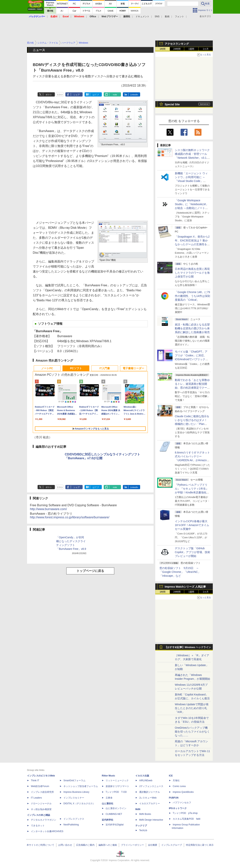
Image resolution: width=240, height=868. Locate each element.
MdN (138, 809)
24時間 (177, 49)
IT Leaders (36, 798)
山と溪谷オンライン (116, 808)
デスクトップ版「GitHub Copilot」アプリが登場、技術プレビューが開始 (192, 552)
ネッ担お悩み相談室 (41, 809)
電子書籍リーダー (133, 368)
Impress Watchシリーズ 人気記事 (185, 587)
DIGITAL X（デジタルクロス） (79, 804)
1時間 (163, 49)
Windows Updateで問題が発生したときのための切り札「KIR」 (192, 708)
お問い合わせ (65, 845)
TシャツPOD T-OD (116, 792)
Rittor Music (108, 776)
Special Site (172, 104)
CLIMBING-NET (114, 814)
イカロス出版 (142, 776)
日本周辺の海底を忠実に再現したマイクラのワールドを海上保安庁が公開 (192, 273)
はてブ (96, 95)
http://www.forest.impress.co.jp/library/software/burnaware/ (70, 517)
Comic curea (179, 786)
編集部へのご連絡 (108, 845)
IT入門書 (105, 368)
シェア (77, 95)
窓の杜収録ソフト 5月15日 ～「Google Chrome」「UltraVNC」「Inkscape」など (180, 572)
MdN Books (145, 814)
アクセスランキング (177, 44)
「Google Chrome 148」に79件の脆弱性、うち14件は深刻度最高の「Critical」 (192, 296)
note (115, 95)
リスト (60, 95)
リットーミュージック (117, 780)
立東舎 (109, 798)
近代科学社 (108, 820)
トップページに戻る (90, 571)
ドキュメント (142, 17)
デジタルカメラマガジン (44, 820)
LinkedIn (134, 95)
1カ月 (206, 49)
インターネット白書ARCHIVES (47, 831)
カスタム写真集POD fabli (187, 819)
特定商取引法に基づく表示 (200, 845)
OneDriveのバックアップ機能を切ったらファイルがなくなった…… (192, 732)
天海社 (176, 780)
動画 (167, 17)
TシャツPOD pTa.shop (185, 813)
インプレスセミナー (74, 798)
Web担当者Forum (40, 786)
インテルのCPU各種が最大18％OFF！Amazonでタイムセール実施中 (192, 525)
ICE (171, 776)
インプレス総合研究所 (42, 792)
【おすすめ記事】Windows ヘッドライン (188, 647)
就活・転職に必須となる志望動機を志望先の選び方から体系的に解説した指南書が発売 (192, 328)
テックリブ (141, 826)
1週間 (191, 49)
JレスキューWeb (148, 798)
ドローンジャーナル (41, 804)
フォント (179, 17)
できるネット (38, 826)
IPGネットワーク (178, 808)
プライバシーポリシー (132, 845)
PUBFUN (174, 798)
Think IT (35, 780)
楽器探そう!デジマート (117, 786)
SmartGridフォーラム (74, 780)
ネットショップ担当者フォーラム (81, 786)
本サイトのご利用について (40, 845)
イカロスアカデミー (150, 804)
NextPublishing (71, 825)
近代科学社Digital (115, 825)
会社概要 (153, 845)
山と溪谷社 (108, 804)
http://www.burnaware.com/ (48, 509)
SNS (157, 17)
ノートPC (47, 368)
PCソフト (76, 368)
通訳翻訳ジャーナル (150, 792)
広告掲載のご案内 (85, 845)
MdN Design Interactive (151, 820)
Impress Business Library (76, 792)
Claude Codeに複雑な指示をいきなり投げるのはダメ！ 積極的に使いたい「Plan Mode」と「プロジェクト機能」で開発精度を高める (192, 424)
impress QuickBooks (183, 792)
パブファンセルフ (182, 803)
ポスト (49, 95)
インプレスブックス (74, 819)
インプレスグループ (172, 845)
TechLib (143, 830)
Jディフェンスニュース (151, 786)
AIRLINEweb (146, 780)
